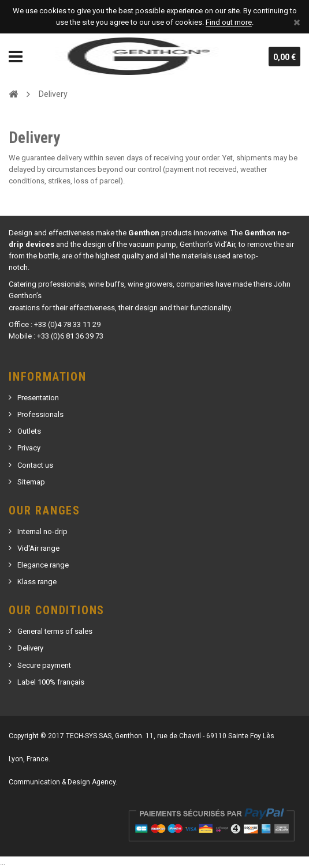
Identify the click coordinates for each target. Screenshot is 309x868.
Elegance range (43, 565)
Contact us (35, 465)
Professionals (40, 414)
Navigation (16, 57)
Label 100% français (51, 682)
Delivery (30, 648)
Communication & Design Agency (62, 782)
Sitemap (31, 482)
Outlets (29, 431)
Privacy (29, 448)
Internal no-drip (42, 531)
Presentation (38, 398)
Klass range (37, 582)
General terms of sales (55, 631)
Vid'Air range (38, 548)
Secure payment (44, 665)
